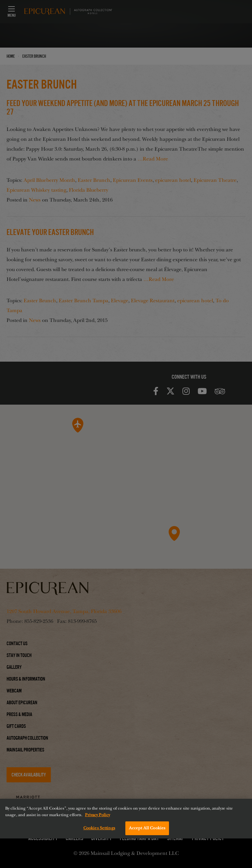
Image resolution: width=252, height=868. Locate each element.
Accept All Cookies (147, 828)
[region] (126, 819)
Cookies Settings (99, 828)
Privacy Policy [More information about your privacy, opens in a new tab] (97, 815)
